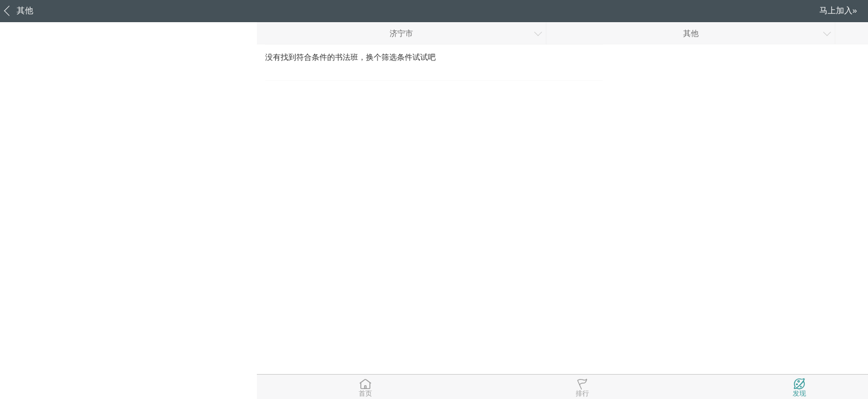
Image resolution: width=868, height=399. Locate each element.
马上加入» (838, 10)
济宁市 (401, 33)
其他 (25, 10)
